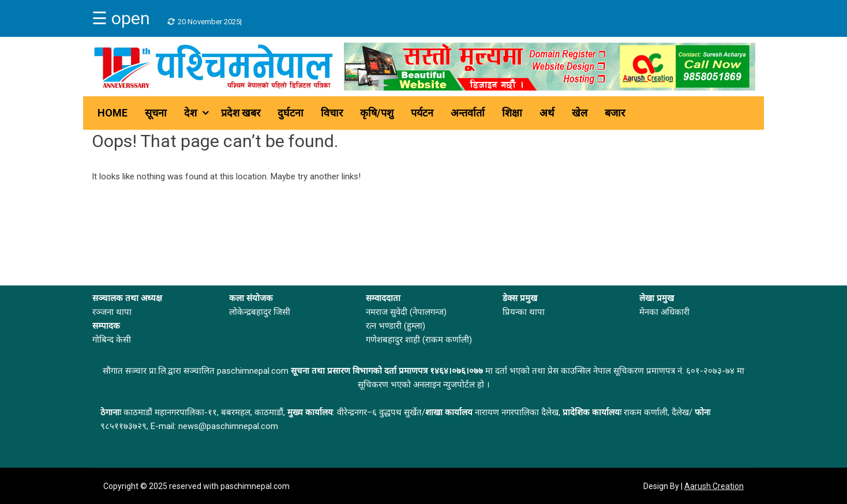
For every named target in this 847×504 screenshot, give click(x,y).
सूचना (156, 113)
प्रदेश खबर (241, 113)
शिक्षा (512, 113)
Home (113, 113)
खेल (580, 113)
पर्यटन (422, 113)
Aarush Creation (714, 486)
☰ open (121, 18)
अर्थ (547, 113)
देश (190, 113)
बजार (615, 113)
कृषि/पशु (377, 113)
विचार (332, 113)
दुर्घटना (291, 113)
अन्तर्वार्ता (468, 113)
